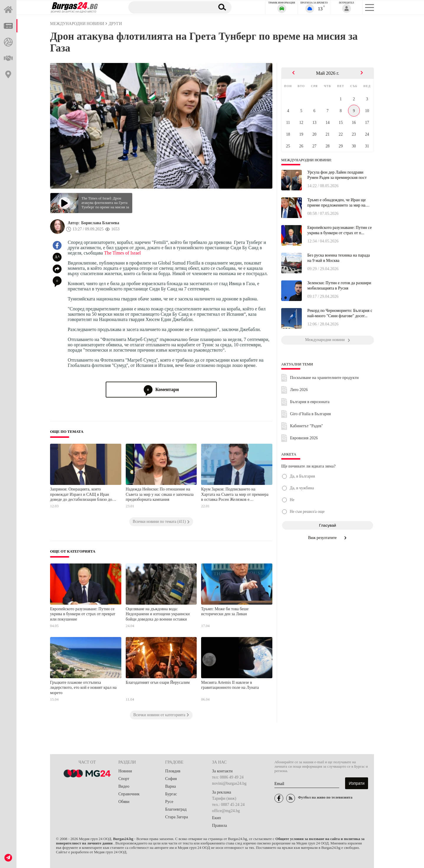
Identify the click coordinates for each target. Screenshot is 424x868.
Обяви (124, 802)
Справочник (129, 794)
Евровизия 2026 (304, 438)
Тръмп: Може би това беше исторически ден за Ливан (225, 612)
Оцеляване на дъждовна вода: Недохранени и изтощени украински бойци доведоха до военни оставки (158, 614)
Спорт (124, 779)
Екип (216, 818)
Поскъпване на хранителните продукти (324, 378)
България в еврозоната (310, 402)
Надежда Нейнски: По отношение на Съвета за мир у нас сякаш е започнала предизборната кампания (160, 494)
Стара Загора (177, 817)
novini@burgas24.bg (229, 783)
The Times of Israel (122, 253)
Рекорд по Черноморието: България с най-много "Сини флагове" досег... (340, 313)
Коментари (161, 390)
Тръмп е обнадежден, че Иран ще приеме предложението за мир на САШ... (337, 203)
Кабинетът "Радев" (307, 426)
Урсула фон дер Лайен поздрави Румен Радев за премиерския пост (337, 175)
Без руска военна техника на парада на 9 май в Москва (339, 258)
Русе (169, 802)
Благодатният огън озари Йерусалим (158, 682)
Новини (125, 771)
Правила (220, 825)
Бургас (171, 794)
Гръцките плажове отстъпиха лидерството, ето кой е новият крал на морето (83, 688)
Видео (124, 786)
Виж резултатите (328, 538)
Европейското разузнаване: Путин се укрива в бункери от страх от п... (340, 230)
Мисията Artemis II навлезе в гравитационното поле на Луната (230, 685)
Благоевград (176, 809)
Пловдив (173, 771)
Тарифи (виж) (224, 798)
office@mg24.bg (226, 811)
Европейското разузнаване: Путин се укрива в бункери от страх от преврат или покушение (83, 614)
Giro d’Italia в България (310, 414)
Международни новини (77, 24)
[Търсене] (169, 7)
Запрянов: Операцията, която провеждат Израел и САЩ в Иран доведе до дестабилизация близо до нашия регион (81, 495)
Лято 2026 (299, 390)
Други (115, 24)
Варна (170, 786)
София (171, 779)
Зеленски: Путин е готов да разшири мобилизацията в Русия (339, 286)
